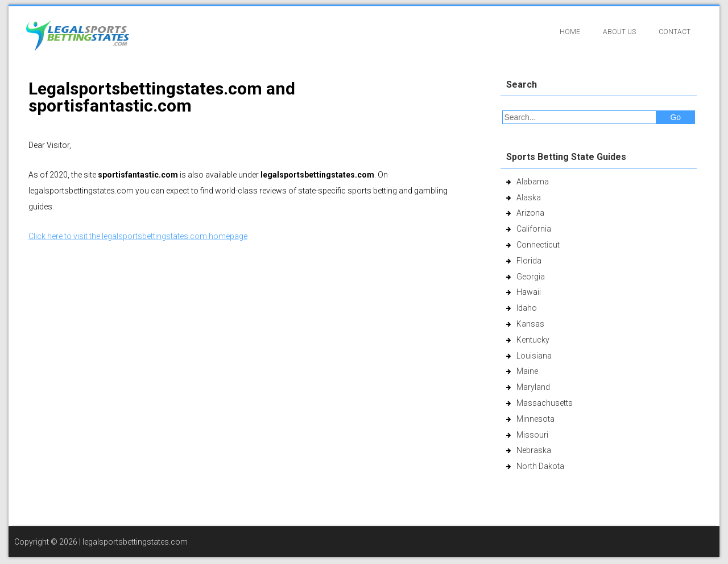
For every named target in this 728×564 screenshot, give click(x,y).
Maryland (533, 387)
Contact (675, 32)
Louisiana (534, 356)
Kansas (530, 324)
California (534, 229)
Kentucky (533, 340)
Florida (529, 261)
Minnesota (535, 419)
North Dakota (540, 466)
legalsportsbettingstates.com (135, 542)
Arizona (530, 213)
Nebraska (534, 450)
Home (570, 32)
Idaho (527, 308)
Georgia (531, 277)
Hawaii (529, 292)
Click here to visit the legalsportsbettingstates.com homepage (138, 236)
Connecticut (538, 245)
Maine (527, 371)
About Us (619, 32)
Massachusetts (545, 403)
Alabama (533, 182)
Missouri (532, 435)
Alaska (529, 197)
